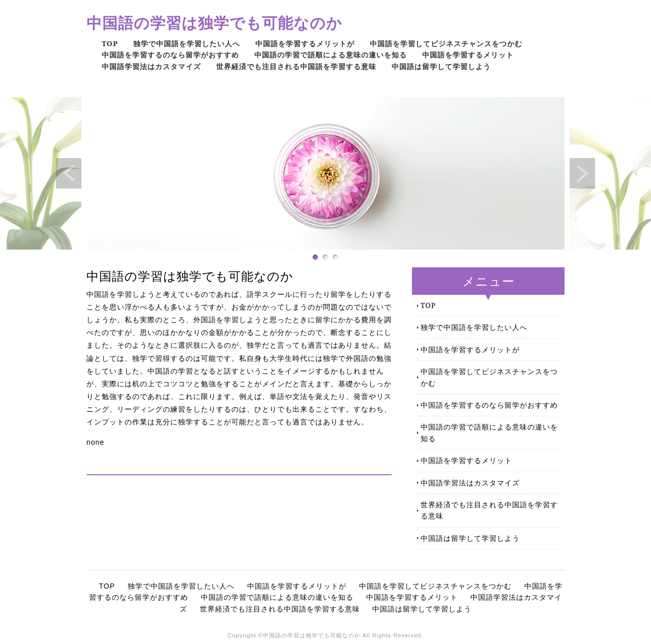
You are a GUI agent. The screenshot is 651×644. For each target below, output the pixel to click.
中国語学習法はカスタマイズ (151, 66)
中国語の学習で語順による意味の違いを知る (331, 55)
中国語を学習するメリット (468, 55)
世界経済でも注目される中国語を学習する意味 (296, 66)
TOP (110, 43)
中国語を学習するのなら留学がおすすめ (170, 55)
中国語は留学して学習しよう (441, 66)
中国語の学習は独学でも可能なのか (214, 23)
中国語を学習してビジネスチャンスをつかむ (446, 43)
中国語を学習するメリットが (305, 43)
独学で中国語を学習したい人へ (187, 43)
